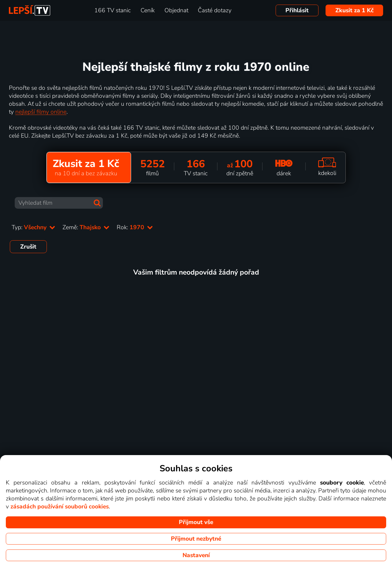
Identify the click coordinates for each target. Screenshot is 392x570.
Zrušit (28, 247)
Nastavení (196, 555)
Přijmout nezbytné (196, 539)
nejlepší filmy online (41, 112)
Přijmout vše (196, 522)
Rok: (135, 227)
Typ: (33, 227)
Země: (86, 227)
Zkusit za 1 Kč (354, 10)
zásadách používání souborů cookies (60, 507)
